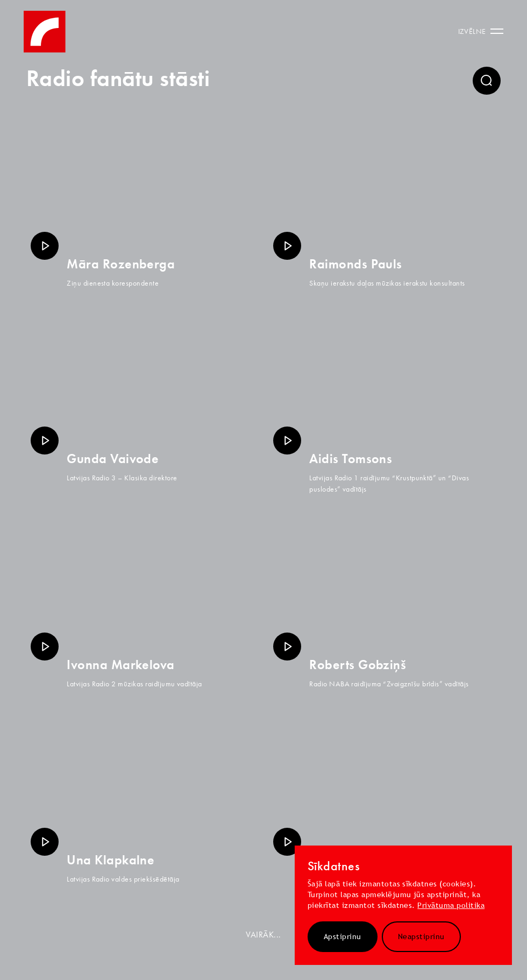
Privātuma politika (451, 905)
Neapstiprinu (421, 936)
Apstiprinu (343, 936)
